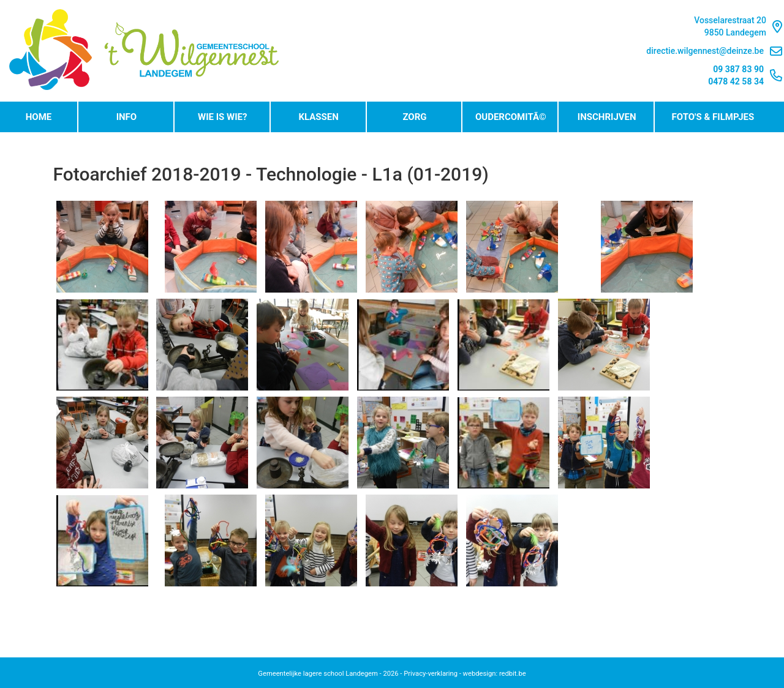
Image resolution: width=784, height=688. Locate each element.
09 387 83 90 (738, 69)
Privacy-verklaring (431, 674)
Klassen (318, 117)
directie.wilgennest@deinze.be (714, 51)
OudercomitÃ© (511, 117)
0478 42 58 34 (736, 81)
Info (127, 117)
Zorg (414, 117)
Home (39, 117)
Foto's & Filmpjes (713, 117)
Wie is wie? (222, 117)
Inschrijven (607, 117)
